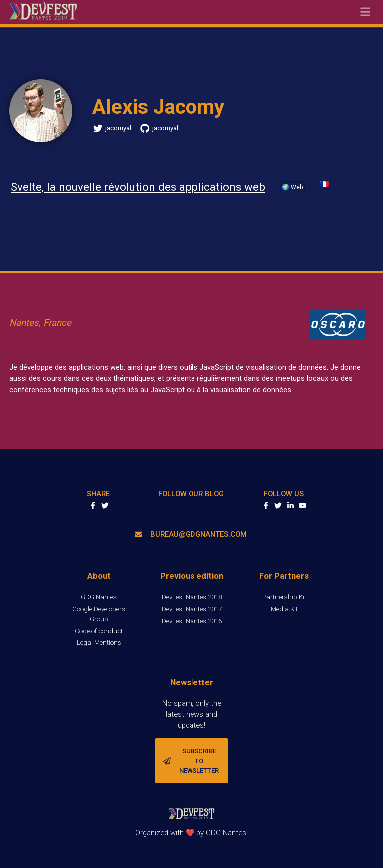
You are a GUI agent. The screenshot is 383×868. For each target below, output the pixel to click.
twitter (278, 506)
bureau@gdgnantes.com (191, 534)
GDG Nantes (99, 597)
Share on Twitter (105, 506)
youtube (302, 506)
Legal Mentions (99, 642)
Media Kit (284, 609)
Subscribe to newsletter (191, 761)
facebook (266, 506)
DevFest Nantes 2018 (192, 597)
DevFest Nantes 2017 (192, 609)
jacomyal (112, 128)
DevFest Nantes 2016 (192, 621)
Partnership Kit (284, 597)
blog (214, 494)
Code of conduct (99, 631)
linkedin (290, 506)
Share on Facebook (93, 506)
